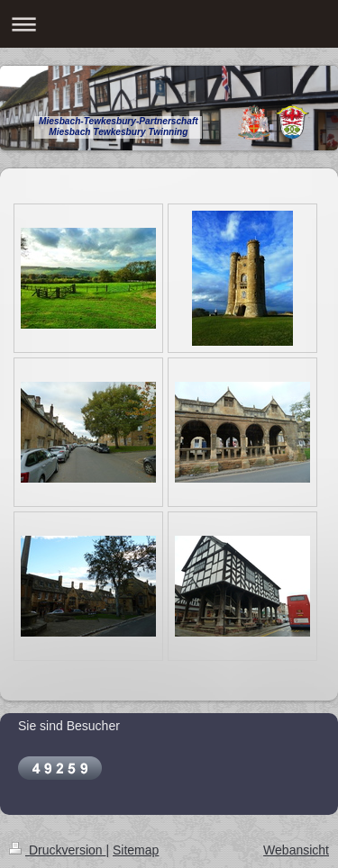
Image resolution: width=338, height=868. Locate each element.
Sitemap (136, 850)
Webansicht (296, 850)
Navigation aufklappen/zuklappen (169, 24)
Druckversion (57, 850)
